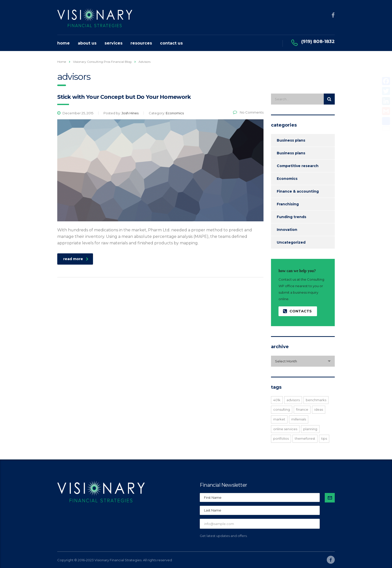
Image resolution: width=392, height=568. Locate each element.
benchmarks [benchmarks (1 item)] (316, 400)
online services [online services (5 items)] (285, 429)
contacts (297, 311)
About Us (87, 43)
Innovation (287, 230)
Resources (141, 43)
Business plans (291, 140)
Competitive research (298, 166)
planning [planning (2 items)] (310, 429)
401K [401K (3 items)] (277, 400)
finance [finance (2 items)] (302, 409)
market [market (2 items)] (279, 419)
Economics (287, 179)
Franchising (288, 204)
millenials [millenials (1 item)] (299, 419)
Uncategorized (291, 242)
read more (76, 259)
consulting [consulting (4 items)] (282, 409)
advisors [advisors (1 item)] (293, 400)
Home (63, 43)
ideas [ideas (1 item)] (319, 409)
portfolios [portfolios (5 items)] (281, 438)
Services (113, 43)
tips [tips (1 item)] (324, 438)
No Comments (248, 112)
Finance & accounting (298, 191)
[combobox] (303, 361)
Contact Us (171, 43)
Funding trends (291, 217)
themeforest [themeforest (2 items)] (305, 438)
